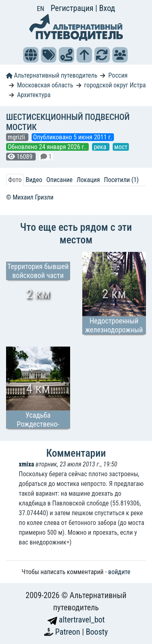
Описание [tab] (59, 180)
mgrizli (17, 137)
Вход (107, 8)
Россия (118, 75)
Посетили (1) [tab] (121, 180)
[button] (31, 55)
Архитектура (34, 95)
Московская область (45, 85)
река (101, 147)
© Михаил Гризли (30, 197)
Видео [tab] (34, 180)
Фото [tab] (15, 180)
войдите (119, 572)
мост (121, 147)
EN (41, 9)
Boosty (97, 632)
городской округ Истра (115, 85)
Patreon (69, 632)
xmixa (27, 464)
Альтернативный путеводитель (52, 75)
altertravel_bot (76, 620)
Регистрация (73, 8)
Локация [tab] (88, 180)
